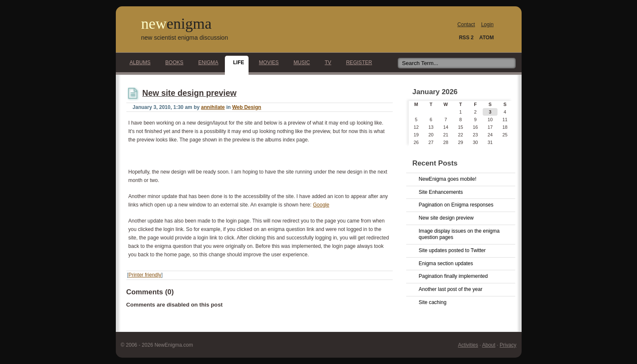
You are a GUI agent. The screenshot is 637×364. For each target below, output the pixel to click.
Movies (267, 62)
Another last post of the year (451, 289)
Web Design (247, 107)
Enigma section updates (446, 263)
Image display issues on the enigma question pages (459, 234)
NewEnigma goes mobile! (448, 179)
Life (236, 62)
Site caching (433, 302)
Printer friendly (145, 275)
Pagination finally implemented (453, 276)
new (176, 24)
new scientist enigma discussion (185, 38)
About (488, 345)
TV (325, 62)
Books (172, 62)
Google (321, 205)
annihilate (213, 107)
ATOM (487, 38)
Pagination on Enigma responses (456, 205)
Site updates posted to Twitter (452, 250)
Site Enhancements (441, 192)
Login (487, 24)
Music (299, 62)
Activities (468, 345)
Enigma (206, 62)
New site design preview (190, 93)
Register (357, 62)
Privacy (508, 345)
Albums (138, 62)
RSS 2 (466, 38)
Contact (466, 24)
